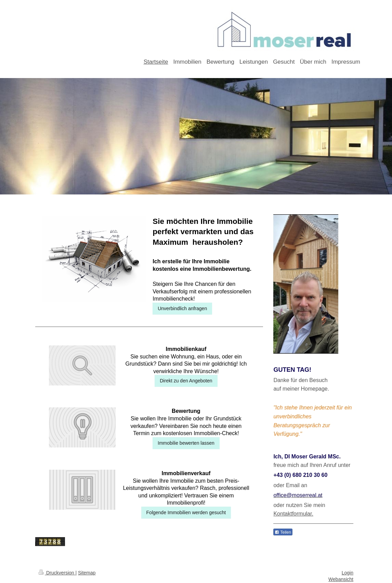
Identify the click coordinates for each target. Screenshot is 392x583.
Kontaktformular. (293, 514)
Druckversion (57, 573)
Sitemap (87, 573)
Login (348, 573)
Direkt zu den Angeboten (186, 381)
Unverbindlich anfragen (182, 308)
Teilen (283, 532)
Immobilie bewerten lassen (186, 443)
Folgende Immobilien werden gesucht (186, 512)
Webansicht (341, 579)
